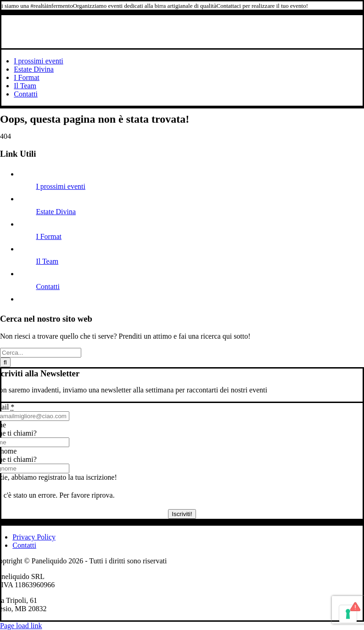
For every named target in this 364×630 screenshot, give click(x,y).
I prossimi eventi (61, 186)
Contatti (48, 287)
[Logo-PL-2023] (182, 44)
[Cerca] (5, 362)
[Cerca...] (41, 353)
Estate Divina (56, 212)
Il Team (47, 261)
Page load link (21, 626)
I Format (49, 236)
